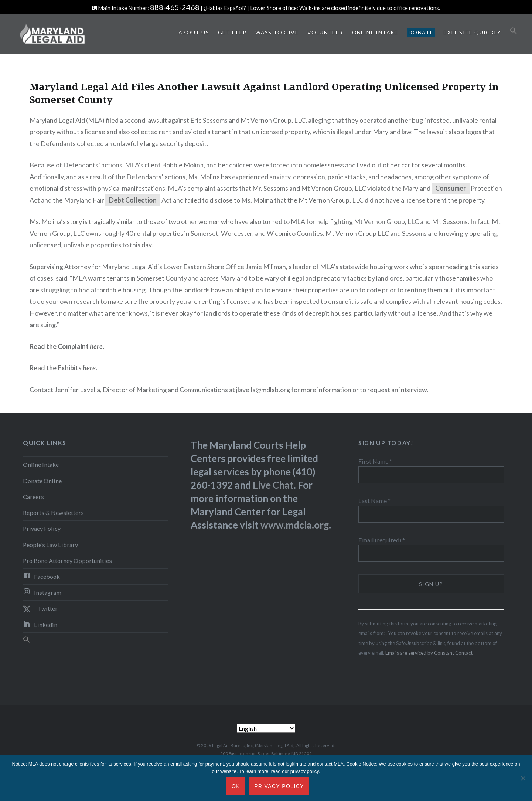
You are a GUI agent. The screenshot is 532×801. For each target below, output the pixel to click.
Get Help (232, 32)
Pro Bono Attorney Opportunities (67, 561)
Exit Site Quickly (472, 32)
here (89, 368)
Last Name (374, 501)
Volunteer (325, 32)
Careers (33, 497)
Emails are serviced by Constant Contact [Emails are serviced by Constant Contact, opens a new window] (429, 653)
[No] (523, 778)
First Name (375, 461)
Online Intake (375, 32)
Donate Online (42, 481)
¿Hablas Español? (225, 8)
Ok (236, 786)
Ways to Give (277, 32)
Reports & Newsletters (53, 512)
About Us (194, 32)
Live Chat (273, 485)
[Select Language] (266, 728)
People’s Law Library (50, 545)
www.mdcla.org (295, 525)
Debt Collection (133, 200)
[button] (514, 31)
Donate (421, 32)
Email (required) (382, 540)
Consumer (451, 188)
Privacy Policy (42, 528)
